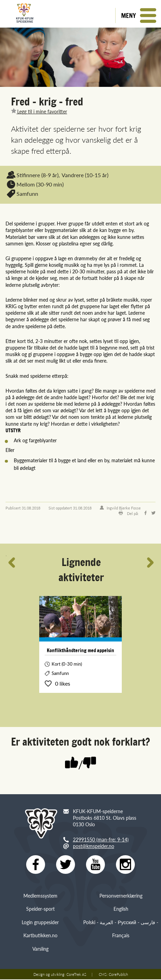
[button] (138, 16)
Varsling (40, 949)
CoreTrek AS (76, 975)
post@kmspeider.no (94, 846)
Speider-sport (40, 909)
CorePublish (118, 975)
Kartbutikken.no (40, 936)
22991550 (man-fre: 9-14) (101, 839)
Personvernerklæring (121, 896)
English (121, 909)
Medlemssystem (40, 896)
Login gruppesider (40, 923)
